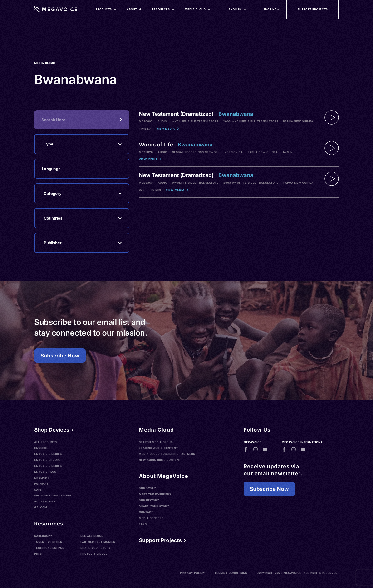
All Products (46, 442)
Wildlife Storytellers (53, 496)
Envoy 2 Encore (47, 460)
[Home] (56, 9)
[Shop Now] (272, 9)
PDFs (38, 554)
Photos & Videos (94, 554)
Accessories (45, 501)
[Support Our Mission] (313, 9)
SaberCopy (43, 536)
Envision (41, 448)
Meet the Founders (155, 494)
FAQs (143, 524)
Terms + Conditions (231, 573)
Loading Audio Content (158, 448)
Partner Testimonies (98, 542)
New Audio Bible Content (160, 460)
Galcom (41, 507)
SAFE (38, 490)
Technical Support (50, 548)
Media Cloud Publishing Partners (167, 454)
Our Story (147, 488)
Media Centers (151, 518)
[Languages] (235, 9)
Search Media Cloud (156, 442)
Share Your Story (96, 548)
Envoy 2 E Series (48, 454)
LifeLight (42, 478)
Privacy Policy (193, 573)
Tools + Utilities (48, 542)
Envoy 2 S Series (48, 466)
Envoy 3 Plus (45, 472)
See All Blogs (92, 536)
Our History (149, 500)
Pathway (41, 484)
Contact (146, 512)
